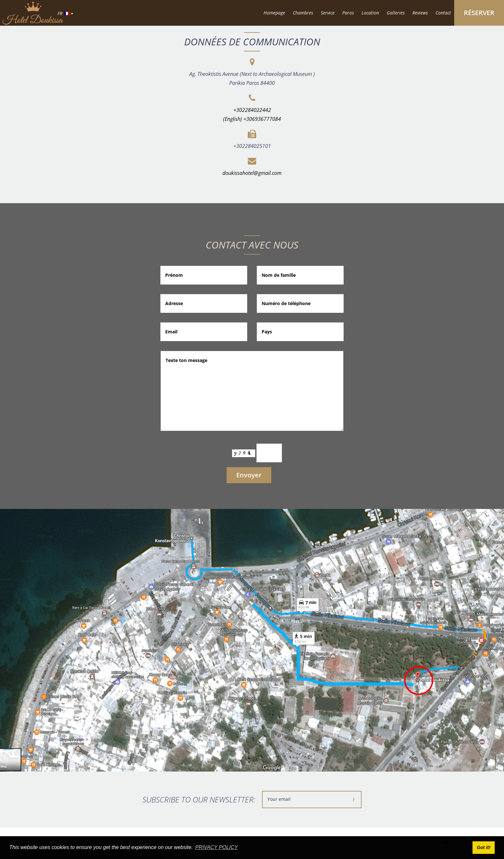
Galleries (396, 13)
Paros (348, 13)
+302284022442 (252, 110)
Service (328, 13)
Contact (443, 13)
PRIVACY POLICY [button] (216, 847)
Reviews (420, 13)
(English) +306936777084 (252, 119)
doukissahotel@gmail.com (252, 173)
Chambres (303, 13)
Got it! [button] (483, 847)
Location (370, 13)
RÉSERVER (479, 13)
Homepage (274, 13)
